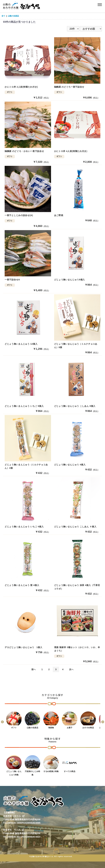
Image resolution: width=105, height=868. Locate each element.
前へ (34, 669)
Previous (2, 722)
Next (103, 722)
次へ (71, 669)
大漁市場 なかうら (14, 816)
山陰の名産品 (13, 16)
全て (3, 16)
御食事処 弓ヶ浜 (14, 830)
